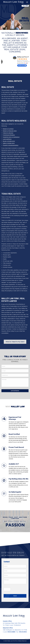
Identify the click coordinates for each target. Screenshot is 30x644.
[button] (1, 62)
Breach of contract (8, 129)
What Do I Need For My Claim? (15, 342)
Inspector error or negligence (11, 137)
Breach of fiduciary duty (10, 131)
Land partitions (7, 139)
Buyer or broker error (9, 141)
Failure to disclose (8, 133)
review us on (22, 65)
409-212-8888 (25, 6)
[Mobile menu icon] (27, 2)
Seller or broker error (9, 143)
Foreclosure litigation (9, 135)
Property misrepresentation (11, 145)
